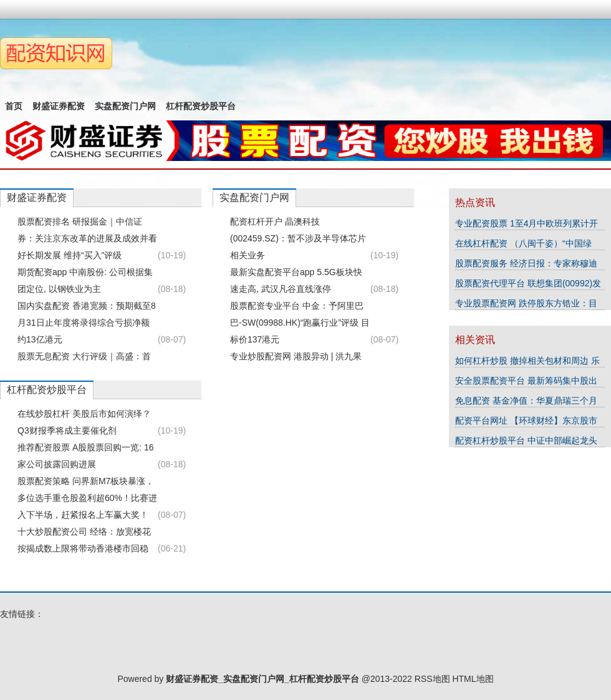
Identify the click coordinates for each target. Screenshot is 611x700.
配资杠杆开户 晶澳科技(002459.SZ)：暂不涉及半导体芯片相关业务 (298, 238)
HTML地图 (473, 679)
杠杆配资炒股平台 (201, 106)
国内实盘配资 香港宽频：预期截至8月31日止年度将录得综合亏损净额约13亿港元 (87, 323)
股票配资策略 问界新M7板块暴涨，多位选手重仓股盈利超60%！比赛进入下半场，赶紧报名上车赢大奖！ (87, 498)
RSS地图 (432, 679)
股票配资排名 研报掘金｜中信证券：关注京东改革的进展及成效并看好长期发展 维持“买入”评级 (87, 238)
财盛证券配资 (59, 106)
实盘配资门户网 (125, 106)
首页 (14, 106)
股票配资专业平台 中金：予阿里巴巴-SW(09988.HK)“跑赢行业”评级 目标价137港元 (300, 323)
